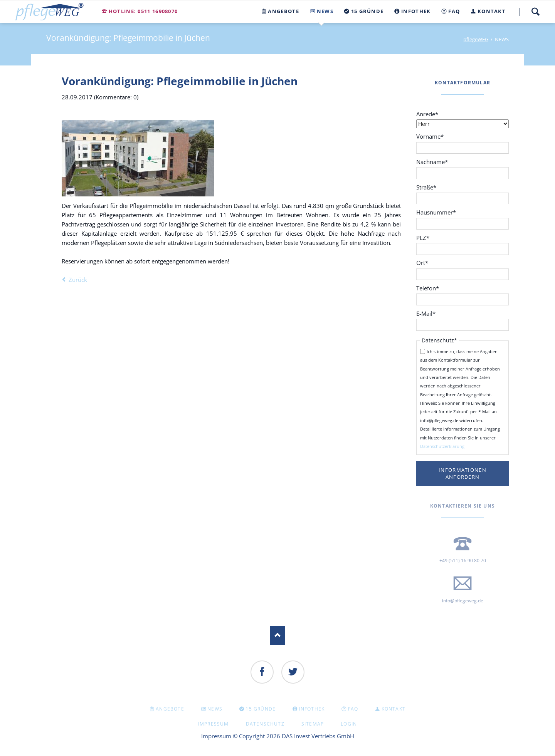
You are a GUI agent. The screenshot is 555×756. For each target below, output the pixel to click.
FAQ (353, 709)
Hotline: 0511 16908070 (143, 11)
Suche (535, 12)
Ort (429, 262)
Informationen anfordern (462, 474)
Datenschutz (265, 724)
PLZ (429, 237)
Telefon (429, 288)
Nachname (432, 162)
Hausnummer (436, 212)
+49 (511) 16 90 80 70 (463, 561)
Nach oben (277, 635)
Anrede (429, 114)
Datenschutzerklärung (442, 446)
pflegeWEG (476, 39)
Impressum (214, 724)
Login (349, 724)
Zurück (78, 280)
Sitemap (313, 724)
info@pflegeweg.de (463, 601)
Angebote (170, 709)
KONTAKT (394, 709)
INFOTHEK (312, 709)
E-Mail (429, 313)
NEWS (215, 709)
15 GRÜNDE (261, 709)
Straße (429, 187)
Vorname (430, 136)
